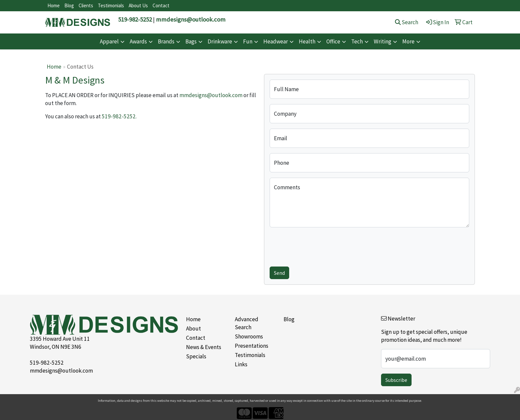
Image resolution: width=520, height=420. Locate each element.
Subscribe (396, 380)
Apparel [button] (109, 41)
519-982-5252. (119, 116)
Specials (196, 356)
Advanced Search (247, 323)
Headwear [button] (276, 41)
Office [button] (333, 41)
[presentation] (320, 246)
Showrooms (249, 336)
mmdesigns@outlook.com (191, 19)
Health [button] (307, 41)
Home (54, 5)
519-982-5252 (135, 19)
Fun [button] (248, 41)
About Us (138, 5)
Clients (86, 5)
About (194, 329)
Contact (161, 5)
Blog (69, 5)
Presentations (252, 346)
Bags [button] (191, 41)
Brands (166, 41)
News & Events (204, 347)
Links (241, 364)
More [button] (408, 41)
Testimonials (111, 5)
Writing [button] (383, 41)
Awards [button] (138, 41)
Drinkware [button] (220, 41)
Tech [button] (357, 41)
